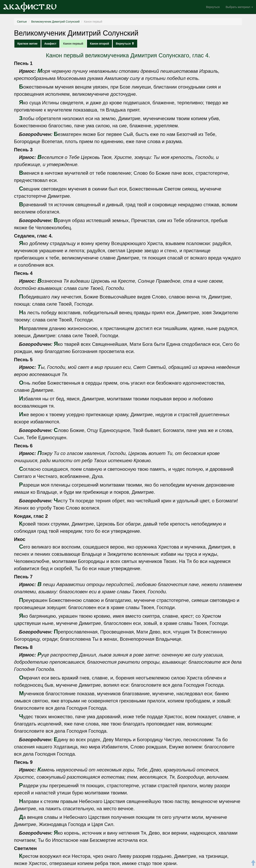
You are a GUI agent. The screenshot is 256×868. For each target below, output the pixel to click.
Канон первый (73, 44)
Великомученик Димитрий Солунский (55, 22)
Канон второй (99, 44)
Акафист (50, 44)
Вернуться (213, 7)
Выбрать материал (239, 7)
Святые (22, 22)
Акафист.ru (30, 7)
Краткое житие (27, 44)
